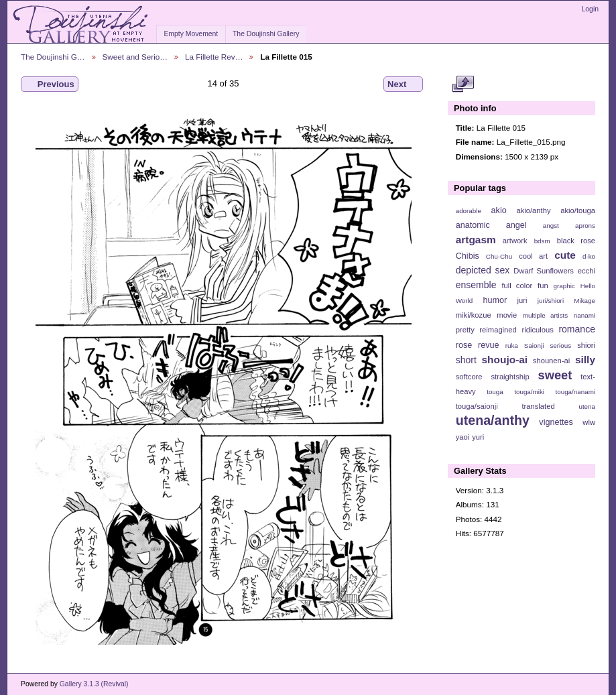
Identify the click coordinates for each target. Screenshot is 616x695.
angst (551, 226)
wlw (589, 422)
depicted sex (483, 270)
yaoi (463, 437)
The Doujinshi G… (53, 57)
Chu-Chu (499, 256)
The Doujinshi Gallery (266, 34)
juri (522, 300)
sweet (555, 375)
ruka (512, 345)
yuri (478, 437)
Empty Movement (191, 34)
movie (507, 315)
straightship (510, 377)
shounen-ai (552, 361)
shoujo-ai (505, 360)
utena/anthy (493, 420)
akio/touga (578, 210)
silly (585, 360)
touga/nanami (575, 392)
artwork (515, 241)
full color (517, 286)
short (466, 360)
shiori (586, 345)
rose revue (478, 345)
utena (587, 406)
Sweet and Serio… (135, 57)
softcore (469, 377)
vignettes (556, 422)
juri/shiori (551, 301)
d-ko (589, 256)
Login (590, 9)
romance (577, 329)
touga (495, 392)
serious (560, 345)
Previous (50, 84)
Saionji (534, 345)
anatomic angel (491, 225)
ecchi (587, 271)
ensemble (476, 285)
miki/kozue (474, 315)
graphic (564, 286)
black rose (576, 241)
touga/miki (529, 392)
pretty (465, 330)
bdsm (542, 241)
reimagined (498, 330)
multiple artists (545, 315)
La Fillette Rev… (214, 57)
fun (543, 286)
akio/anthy (533, 210)
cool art (533, 256)
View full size (463, 84)
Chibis (468, 256)
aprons (585, 226)
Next (403, 84)
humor (495, 300)
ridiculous (537, 330)
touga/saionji (477, 406)
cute (565, 255)
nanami (584, 315)
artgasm (476, 240)
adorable (469, 211)
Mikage (584, 301)
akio (499, 210)
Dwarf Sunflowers (544, 271)
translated (538, 406)
